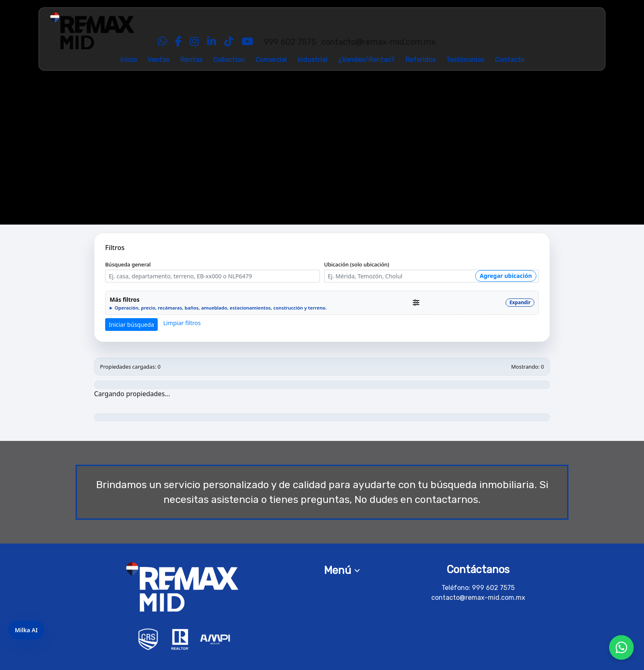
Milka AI (26, 630)
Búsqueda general (128, 264)
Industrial (312, 60)
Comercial (271, 60)
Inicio (129, 60)
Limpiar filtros (182, 323)
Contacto (509, 60)
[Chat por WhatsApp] (621, 647)
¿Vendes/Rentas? (366, 60)
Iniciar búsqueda (131, 325)
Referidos (420, 60)
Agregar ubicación (506, 276)
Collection (229, 60)
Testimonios (465, 60)
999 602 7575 (493, 588)
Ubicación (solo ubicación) (357, 264)
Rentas (191, 60)
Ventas (159, 60)
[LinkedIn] (212, 42)
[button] (322, 303)
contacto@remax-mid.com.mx (478, 598)
